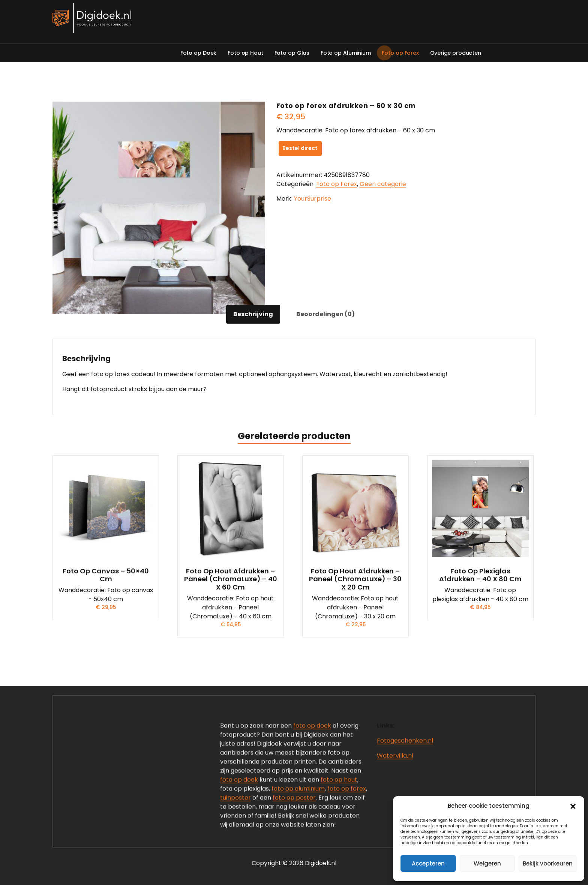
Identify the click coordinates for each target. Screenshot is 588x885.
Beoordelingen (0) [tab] (325, 314)
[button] (573, 806)
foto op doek (312, 842)
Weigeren (487, 863)
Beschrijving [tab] (253, 314)
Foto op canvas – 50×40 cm (106, 575)
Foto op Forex (337, 184)
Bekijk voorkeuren (548, 863)
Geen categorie (383, 184)
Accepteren (428, 863)
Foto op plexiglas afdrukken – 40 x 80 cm (480, 575)
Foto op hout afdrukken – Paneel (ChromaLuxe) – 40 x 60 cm (231, 579)
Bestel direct (300, 148)
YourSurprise (313, 199)
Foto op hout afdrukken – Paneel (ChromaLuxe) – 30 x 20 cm (355, 579)
